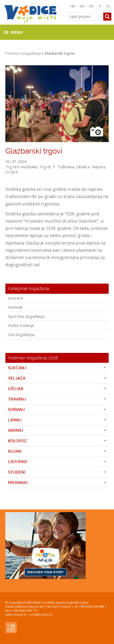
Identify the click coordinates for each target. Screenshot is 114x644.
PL (109, 6)
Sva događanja (21, 334)
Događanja (32, 53)
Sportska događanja (26, 316)
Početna (12, 53)
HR (73, 6)
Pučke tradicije (21, 325)
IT (100, 6)
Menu (17, 32)
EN (82, 6)
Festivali (15, 307)
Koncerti (16, 298)
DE (92, 6)
